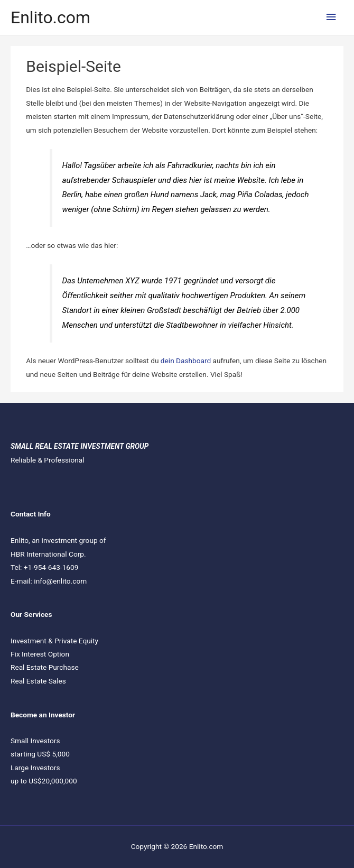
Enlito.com (50, 17)
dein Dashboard (186, 361)
